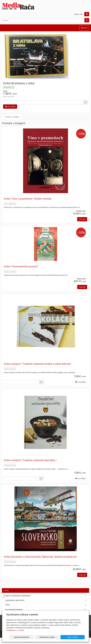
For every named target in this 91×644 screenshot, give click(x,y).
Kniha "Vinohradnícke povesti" (21, 266)
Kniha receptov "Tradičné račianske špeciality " (30, 460)
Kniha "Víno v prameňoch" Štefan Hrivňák (28, 199)
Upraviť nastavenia (35, 637)
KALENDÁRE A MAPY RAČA (46, 600)
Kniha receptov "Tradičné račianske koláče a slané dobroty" (38, 364)
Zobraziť (82, 219)
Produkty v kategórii (12, 117)
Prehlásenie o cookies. (15, 630)
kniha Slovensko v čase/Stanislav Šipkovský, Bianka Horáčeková (40, 557)
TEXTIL (46, 605)
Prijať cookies (75, 637)
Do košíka (10, 107)
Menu (84, 28)
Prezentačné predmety (46, 609)
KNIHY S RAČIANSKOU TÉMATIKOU (46, 596)
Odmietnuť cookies (55, 637)
